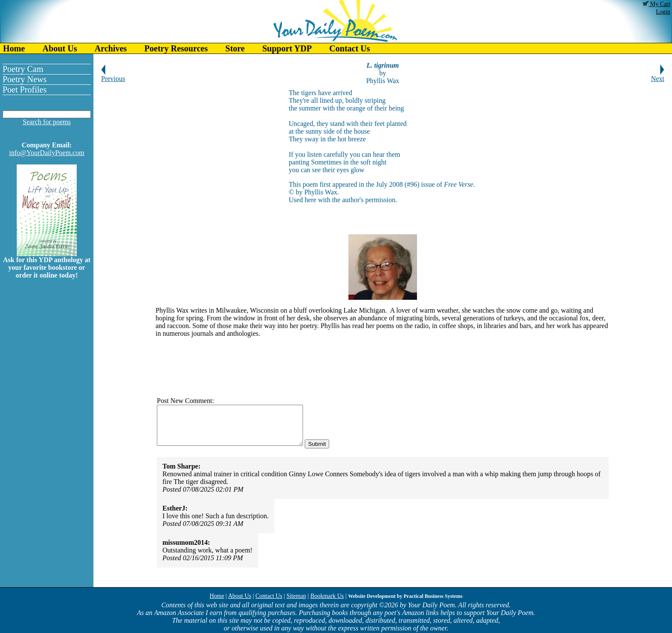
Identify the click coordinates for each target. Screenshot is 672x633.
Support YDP (287, 48)
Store (235, 48)
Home (14, 48)
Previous (113, 76)
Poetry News (25, 79)
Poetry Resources (176, 48)
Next (658, 76)
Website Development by (405, 596)
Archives (111, 48)
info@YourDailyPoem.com (46, 153)
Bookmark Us (327, 596)
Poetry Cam (23, 69)
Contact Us (349, 48)
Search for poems (47, 122)
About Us (60, 48)
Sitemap (296, 596)
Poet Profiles (25, 90)
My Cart (657, 4)
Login (663, 12)
